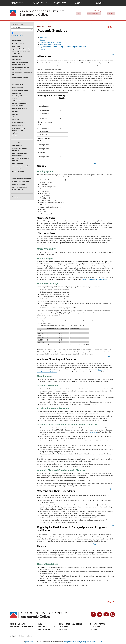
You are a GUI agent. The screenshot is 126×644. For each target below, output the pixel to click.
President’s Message (17, 88)
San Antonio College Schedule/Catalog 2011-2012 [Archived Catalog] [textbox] (97, 24)
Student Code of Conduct (18, 128)
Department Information (18, 143)
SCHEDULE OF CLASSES (18, 43)
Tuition (13, 117)
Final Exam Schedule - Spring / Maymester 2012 (20, 68)
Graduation (15, 136)
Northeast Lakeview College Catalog (21, 179)
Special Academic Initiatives (19, 109)
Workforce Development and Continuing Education (19, 105)
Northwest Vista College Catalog (20, 181)
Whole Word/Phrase (18, 33)
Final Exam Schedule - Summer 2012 (22, 72)
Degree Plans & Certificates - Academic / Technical (19, 154)
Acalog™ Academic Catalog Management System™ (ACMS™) (83, 642)
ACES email (93, 432)
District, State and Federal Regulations (19, 132)
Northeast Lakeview (42, 3)
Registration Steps (17, 57)
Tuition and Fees (16, 59)
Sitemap (94, 629)
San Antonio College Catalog (19, 187)
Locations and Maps (17, 169)
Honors (42, 49)
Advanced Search (17, 35)
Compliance (63, 627)
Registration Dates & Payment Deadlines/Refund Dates (20, 63)
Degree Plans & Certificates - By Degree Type (20, 159)
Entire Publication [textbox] (16, 27)
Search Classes (16, 46)
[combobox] (97, 24)
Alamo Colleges (21, 3)
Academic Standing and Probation (51, 42)
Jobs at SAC (95, 627)
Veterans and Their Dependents (50, 44)
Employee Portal (98, 624)
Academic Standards (17, 125)
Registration (15, 114)
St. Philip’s (105, 3)
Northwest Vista (63, 3)
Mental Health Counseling (70, 624)
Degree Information (17, 146)
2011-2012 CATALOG (17, 85)
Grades (42, 40)
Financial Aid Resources (18, 123)
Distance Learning (17, 75)
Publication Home (16, 41)
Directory (62, 629)
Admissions (15, 111)
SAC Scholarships (16, 101)
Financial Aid (15, 120)
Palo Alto (84, 3)
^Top (112, 54)
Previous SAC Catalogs (18, 172)
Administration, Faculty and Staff (21, 166)
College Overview (16, 93)
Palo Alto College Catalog (18, 184)
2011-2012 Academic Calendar (20, 90)
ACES (100, 370)
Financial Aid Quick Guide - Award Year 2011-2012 (21, 53)
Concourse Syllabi (47, 627)
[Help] (113, 27)
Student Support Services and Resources (20, 97)
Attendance (44, 38)
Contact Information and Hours (20, 78)
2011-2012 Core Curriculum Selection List (19, 150)
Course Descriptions (17, 163)
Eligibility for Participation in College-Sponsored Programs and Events (63, 47)
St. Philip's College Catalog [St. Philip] (19, 190)
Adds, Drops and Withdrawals (47, 372)
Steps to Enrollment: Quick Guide (21, 49)
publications (29, 642)
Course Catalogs (46, 629)
